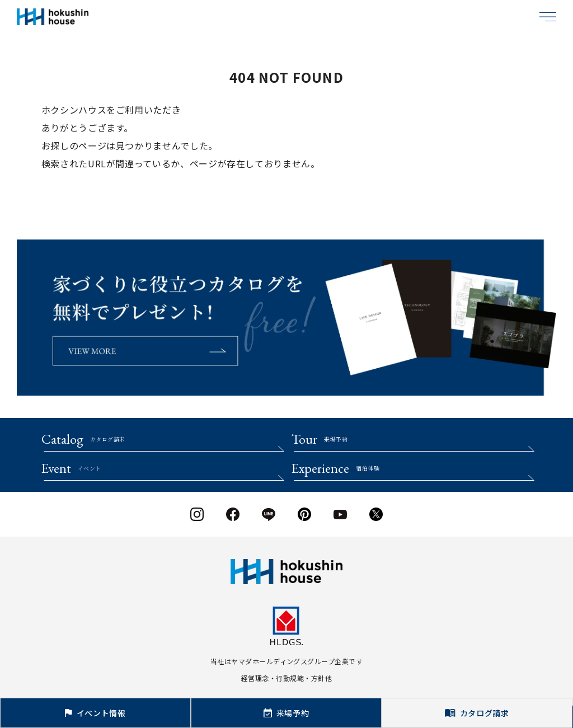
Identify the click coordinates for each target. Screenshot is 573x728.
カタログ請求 (477, 713)
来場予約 (286, 713)
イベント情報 (95, 713)
